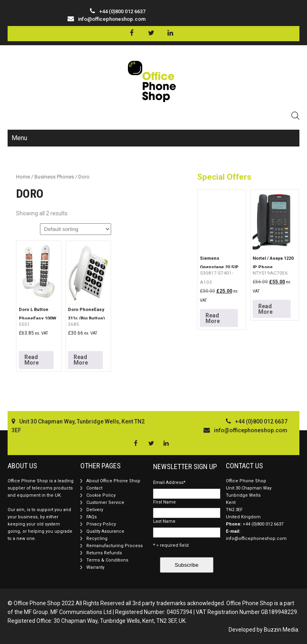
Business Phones (54, 177)
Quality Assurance (105, 531)
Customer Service (105, 503)
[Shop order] (76, 229)
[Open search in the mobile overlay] (295, 115)
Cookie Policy (101, 495)
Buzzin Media (281, 630)
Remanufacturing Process (115, 546)
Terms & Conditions (107, 560)
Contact (94, 488)
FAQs (92, 517)
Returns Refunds (104, 553)
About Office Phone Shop (113, 481)
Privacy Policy (101, 524)
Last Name (164, 521)
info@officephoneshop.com (112, 19)
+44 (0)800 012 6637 (263, 524)
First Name (164, 502)
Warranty (95, 567)
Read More (32, 360)
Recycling (97, 539)
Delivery (95, 510)
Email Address (169, 482)
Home (23, 177)
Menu (19, 138)
